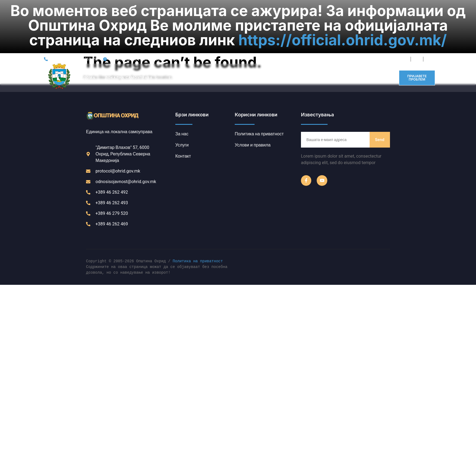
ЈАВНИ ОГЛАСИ (267, 31)
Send (380, 92)
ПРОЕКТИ (301, 31)
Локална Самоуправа (132, 31)
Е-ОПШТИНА (184, 31)
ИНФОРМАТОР (334, 31)
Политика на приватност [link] (198, 214)
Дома (89, 31)
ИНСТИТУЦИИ (226, 31)
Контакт (366, 31)
